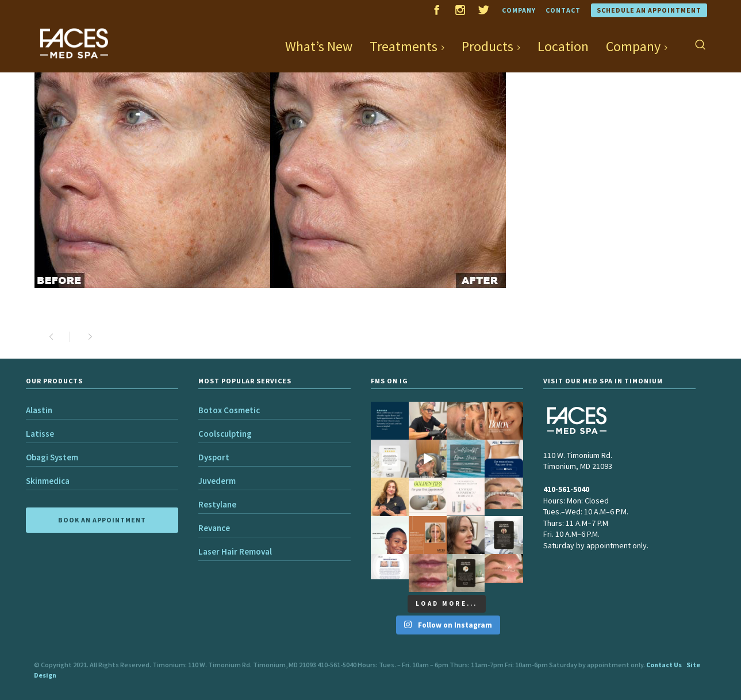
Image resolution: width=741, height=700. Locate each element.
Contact (563, 10)
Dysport (214, 457)
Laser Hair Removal (235, 551)
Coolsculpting (225, 434)
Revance (214, 528)
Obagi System (52, 457)
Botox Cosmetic (229, 410)
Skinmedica (48, 481)
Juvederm (217, 481)
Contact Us (664, 665)
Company (519, 10)
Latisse (40, 434)
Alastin (39, 410)
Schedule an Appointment (649, 10)
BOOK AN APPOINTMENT (102, 520)
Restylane (217, 504)
